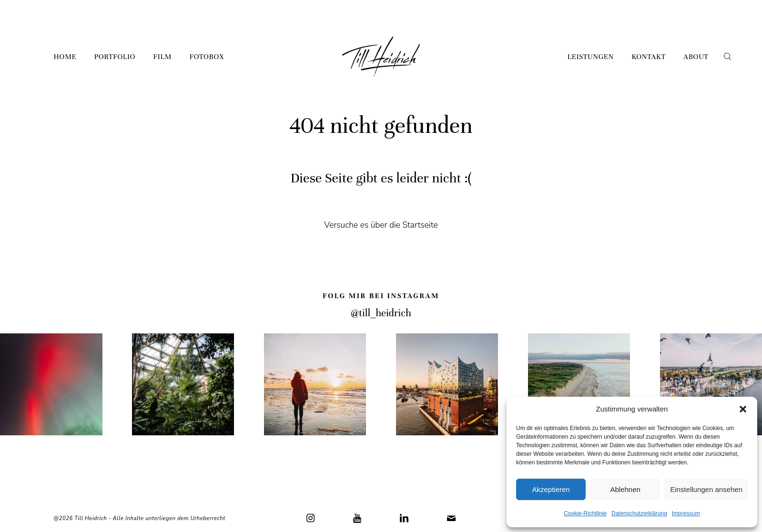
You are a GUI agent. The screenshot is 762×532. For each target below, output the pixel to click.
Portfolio (115, 57)
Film (163, 57)
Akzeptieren (551, 489)
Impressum (686, 513)
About (696, 57)
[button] (743, 409)
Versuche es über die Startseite (381, 225)
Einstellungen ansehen (706, 489)
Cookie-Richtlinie (585, 513)
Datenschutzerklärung (639, 513)
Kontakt (648, 57)
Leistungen (591, 57)
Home (65, 57)
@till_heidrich (381, 313)
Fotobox (206, 57)
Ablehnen (625, 489)
